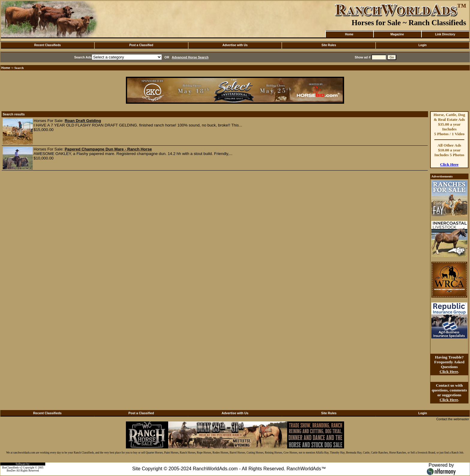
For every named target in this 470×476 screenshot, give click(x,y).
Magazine (397, 34)
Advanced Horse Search (190, 57)
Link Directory (445, 34)
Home (349, 34)
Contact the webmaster (453, 419)
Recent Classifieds (48, 45)
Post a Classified (141, 45)
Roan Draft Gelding (83, 121)
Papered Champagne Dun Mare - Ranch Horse (108, 149)
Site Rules (329, 45)
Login (422, 45)
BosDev (11, 471)
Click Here (449, 164)
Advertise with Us (235, 45)
